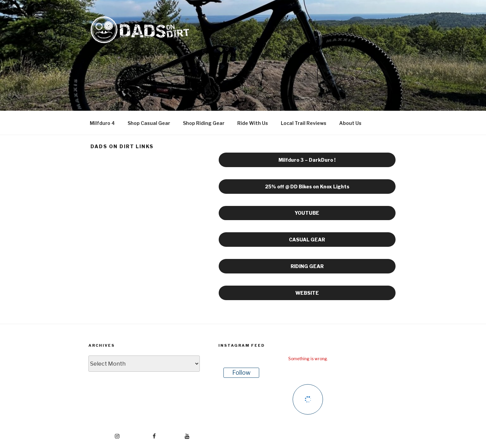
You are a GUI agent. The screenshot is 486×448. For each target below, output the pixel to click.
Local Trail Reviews (304, 123)
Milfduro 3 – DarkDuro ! (307, 160)
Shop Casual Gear (149, 123)
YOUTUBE (307, 213)
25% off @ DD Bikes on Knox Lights (307, 187)
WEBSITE (307, 293)
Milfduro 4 (102, 123)
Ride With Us (253, 123)
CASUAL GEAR (307, 240)
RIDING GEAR (307, 266)
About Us (350, 123)
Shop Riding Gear (204, 123)
